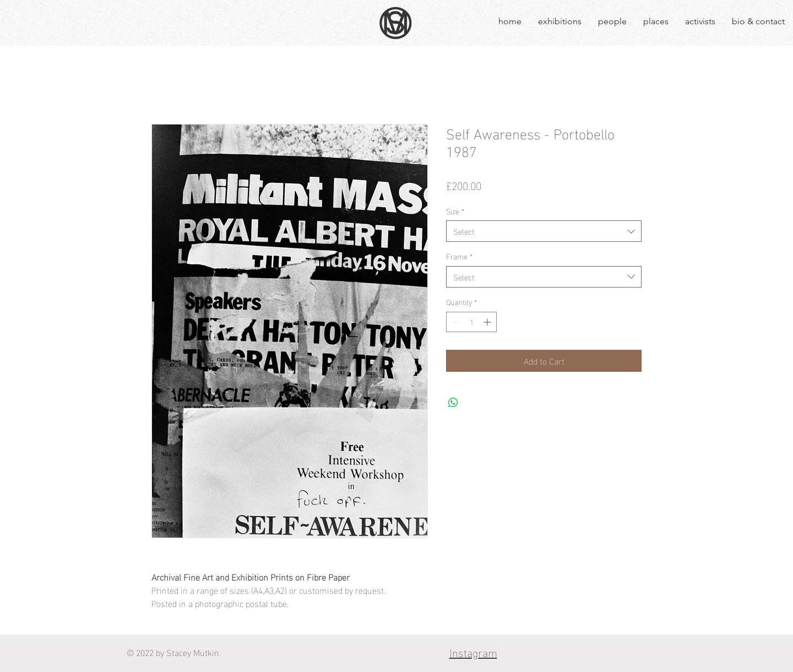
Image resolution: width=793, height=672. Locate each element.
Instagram (473, 652)
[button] (560, 21)
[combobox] (544, 231)
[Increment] (488, 322)
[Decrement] (455, 322)
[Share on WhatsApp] (453, 403)
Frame (459, 256)
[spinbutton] (471, 322)
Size (455, 211)
